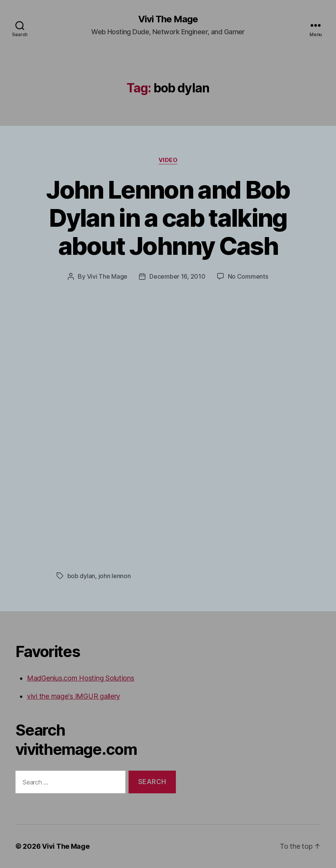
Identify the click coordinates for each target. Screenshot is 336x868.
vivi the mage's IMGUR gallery (74, 696)
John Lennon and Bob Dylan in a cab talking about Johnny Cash (168, 218)
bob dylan (81, 576)
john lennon (115, 576)
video (168, 160)
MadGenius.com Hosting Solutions (81, 678)
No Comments (248, 276)
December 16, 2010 (177, 276)
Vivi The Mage (168, 19)
